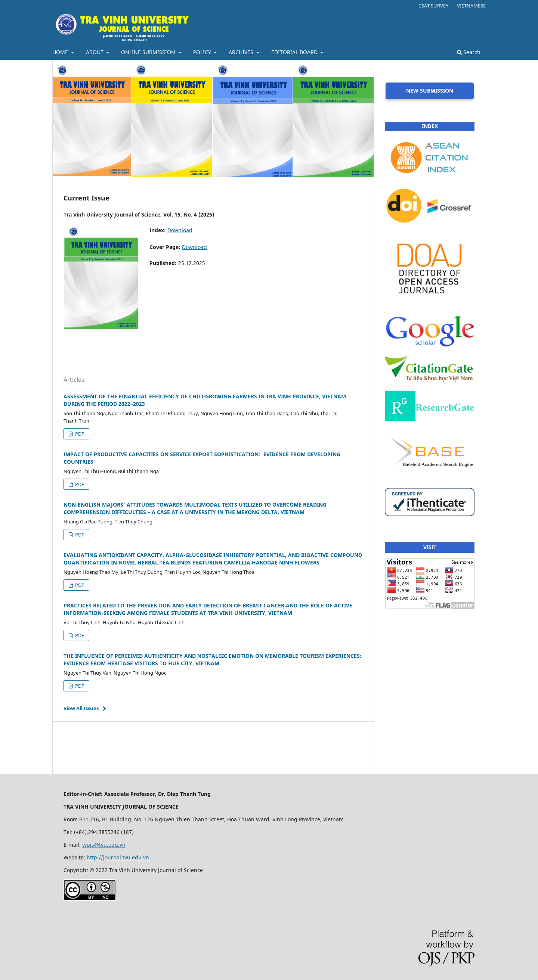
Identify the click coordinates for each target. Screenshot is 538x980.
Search (469, 52)
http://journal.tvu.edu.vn (118, 857)
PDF (79, 434)
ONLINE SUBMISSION (149, 52)
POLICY (203, 52)
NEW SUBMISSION (430, 91)
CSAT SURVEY (433, 6)
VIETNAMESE (471, 6)
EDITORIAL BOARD (295, 52)
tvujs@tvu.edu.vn (104, 845)
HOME (61, 52)
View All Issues (81, 708)
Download (180, 230)
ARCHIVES (242, 52)
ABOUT (95, 52)
